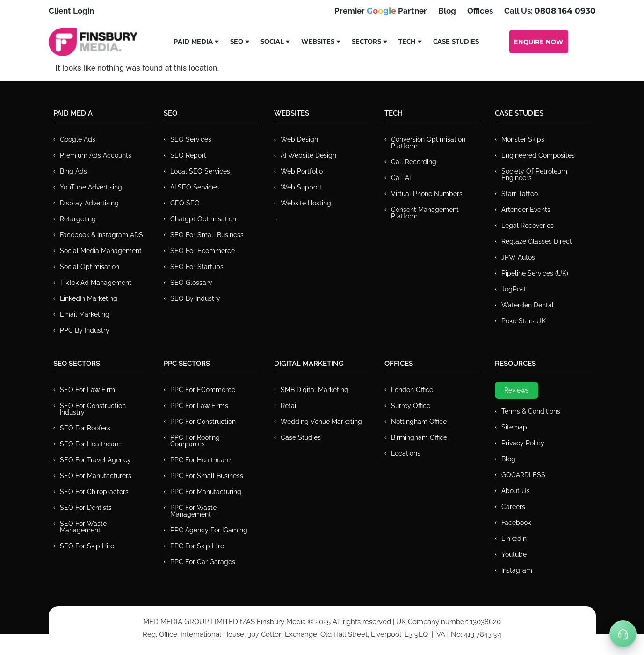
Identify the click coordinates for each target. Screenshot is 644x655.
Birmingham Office (419, 437)
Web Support (301, 187)
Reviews (517, 390)
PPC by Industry (85, 330)
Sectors (370, 41)
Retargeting (78, 219)
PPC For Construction (203, 422)
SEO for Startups (197, 267)
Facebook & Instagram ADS (101, 235)
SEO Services (191, 139)
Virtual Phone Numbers (427, 194)
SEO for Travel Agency (95, 460)
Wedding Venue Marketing (321, 422)
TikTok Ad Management (96, 283)
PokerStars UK (524, 321)
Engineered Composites (538, 155)
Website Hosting (306, 203)
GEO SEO (185, 203)
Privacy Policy (523, 443)
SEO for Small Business (207, 235)
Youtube (514, 554)
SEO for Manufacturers (96, 476)
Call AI (401, 178)
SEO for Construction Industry (93, 409)
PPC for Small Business (207, 476)
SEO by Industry (195, 298)
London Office (412, 390)
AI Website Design (308, 155)
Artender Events (526, 210)
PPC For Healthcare (200, 460)
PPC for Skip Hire (197, 546)
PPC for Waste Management (193, 511)
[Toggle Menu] (623, 634)
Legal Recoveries (528, 226)
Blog (508, 459)
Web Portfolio (302, 171)
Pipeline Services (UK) (535, 273)
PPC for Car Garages (203, 562)
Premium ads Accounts (96, 155)
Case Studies (456, 41)
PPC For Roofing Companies (195, 441)
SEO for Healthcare (90, 444)
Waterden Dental (528, 305)
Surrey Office (411, 406)
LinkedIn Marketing (89, 298)
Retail (289, 406)
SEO (240, 41)
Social (276, 41)
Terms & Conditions (531, 411)
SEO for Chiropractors (94, 492)
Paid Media (197, 41)
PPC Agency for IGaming (209, 530)
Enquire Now (539, 42)
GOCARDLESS (523, 475)
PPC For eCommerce (203, 390)
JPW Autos (518, 257)
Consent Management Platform (425, 213)
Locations (406, 453)
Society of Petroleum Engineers (534, 175)
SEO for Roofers (85, 428)
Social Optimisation (90, 267)
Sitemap (514, 427)
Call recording (414, 162)
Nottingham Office (419, 422)
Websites (321, 41)
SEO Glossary (191, 283)
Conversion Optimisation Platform (428, 143)
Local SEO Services (200, 171)
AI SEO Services (195, 187)
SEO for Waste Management (83, 527)
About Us (516, 491)
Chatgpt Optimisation (203, 219)
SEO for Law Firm (87, 390)
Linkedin (514, 539)
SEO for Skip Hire (87, 546)
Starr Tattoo (520, 194)
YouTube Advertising (91, 187)
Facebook (516, 523)
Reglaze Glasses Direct (537, 241)
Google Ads (78, 139)
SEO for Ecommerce (203, 251)
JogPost (514, 289)
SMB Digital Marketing (315, 390)
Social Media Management (101, 251)
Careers (513, 507)
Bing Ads (73, 171)
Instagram (517, 570)
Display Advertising (89, 203)
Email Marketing (85, 314)
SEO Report (188, 155)
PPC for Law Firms (199, 406)
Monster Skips (523, 139)
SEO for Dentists (86, 508)
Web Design (299, 139)
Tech (411, 41)
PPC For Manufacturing (206, 492)
